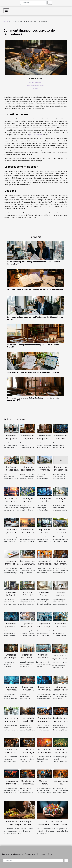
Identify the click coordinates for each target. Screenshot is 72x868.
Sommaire (36, 79)
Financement (30, 854)
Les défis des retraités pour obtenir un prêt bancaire (19, 823)
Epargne (5, 854)
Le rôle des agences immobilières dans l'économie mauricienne (52, 824)
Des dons (35, 89)
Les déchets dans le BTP (28, 720)
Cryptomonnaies (17, 854)
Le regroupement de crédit (35, 86)
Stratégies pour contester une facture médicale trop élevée (33, 372)
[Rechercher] (33, 3)
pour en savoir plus (36, 135)
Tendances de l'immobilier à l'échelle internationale (11, 785)
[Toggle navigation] (6, 11)
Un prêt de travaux (35, 82)
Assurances (42, 854)
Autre (12, 21)
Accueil (6, 21)
